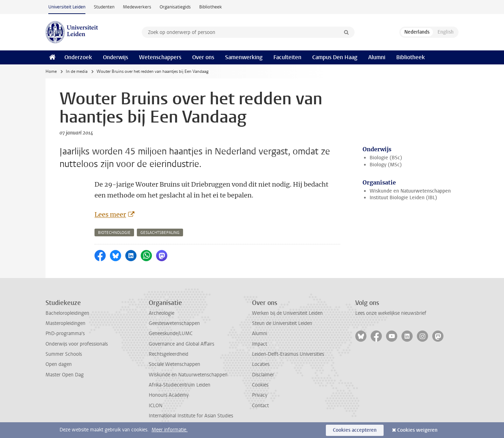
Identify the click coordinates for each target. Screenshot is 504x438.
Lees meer (110, 214)
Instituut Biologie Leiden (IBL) (403, 198)
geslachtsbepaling (160, 233)
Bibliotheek (211, 7)
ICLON (156, 406)
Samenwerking (244, 57)
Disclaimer (263, 375)
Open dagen (59, 364)
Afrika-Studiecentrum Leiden (180, 385)
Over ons (203, 57)
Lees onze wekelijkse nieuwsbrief (391, 313)
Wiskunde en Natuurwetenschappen (410, 191)
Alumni (377, 57)
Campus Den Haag (335, 57)
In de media (77, 71)
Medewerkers (137, 7)
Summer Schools (64, 354)
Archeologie (162, 313)
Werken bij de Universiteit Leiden (287, 313)
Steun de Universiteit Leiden (282, 323)
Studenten (104, 7)
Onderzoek (78, 57)
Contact (260, 406)
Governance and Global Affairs (181, 344)
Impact (260, 344)
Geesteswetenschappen (174, 323)
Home (51, 71)
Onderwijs (115, 57)
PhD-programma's (65, 333)
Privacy (260, 395)
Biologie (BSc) (386, 158)
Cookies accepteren (355, 430)
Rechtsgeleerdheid (169, 354)
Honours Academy (169, 395)
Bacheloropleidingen (67, 313)
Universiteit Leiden (67, 7)
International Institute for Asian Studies (191, 416)
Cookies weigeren (417, 430)
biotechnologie (114, 233)
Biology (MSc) (386, 165)
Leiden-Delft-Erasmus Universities (288, 354)
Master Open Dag (65, 375)
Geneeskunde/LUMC (171, 333)
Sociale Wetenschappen (174, 364)
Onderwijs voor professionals (77, 344)
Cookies (260, 385)
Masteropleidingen (65, 323)
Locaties (261, 364)
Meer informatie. (170, 430)
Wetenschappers (160, 57)
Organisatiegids (175, 7)
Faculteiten (287, 57)
